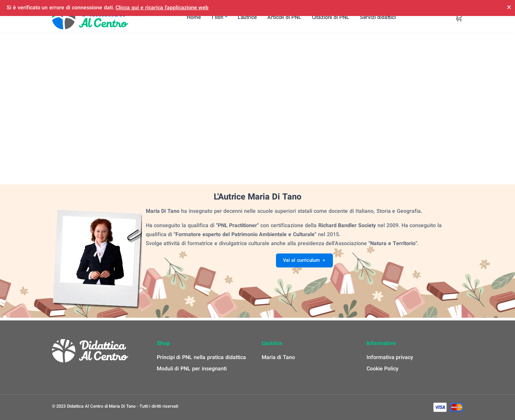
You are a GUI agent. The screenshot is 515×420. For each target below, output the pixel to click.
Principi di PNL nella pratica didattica (201, 357)
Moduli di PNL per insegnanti (192, 369)
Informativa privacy (390, 357)
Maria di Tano (278, 357)
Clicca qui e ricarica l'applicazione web (162, 8)
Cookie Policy (383, 369)
